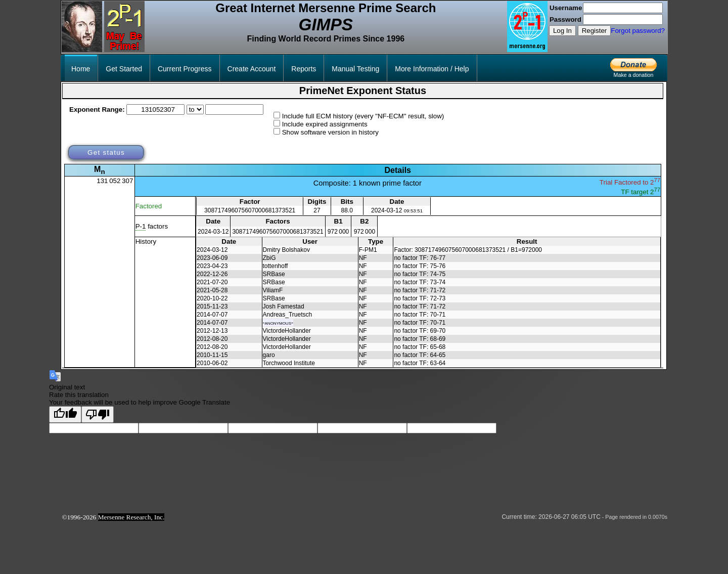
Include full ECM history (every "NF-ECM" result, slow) (363, 116)
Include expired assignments (325, 124)
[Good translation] (65, 414)
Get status (106, 152)
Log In (562, 31)
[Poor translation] (98, 414)
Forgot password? (638, 31)
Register (595, 31)
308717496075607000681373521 (250, 210)
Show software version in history (330, 132)
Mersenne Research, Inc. (131, 517)
